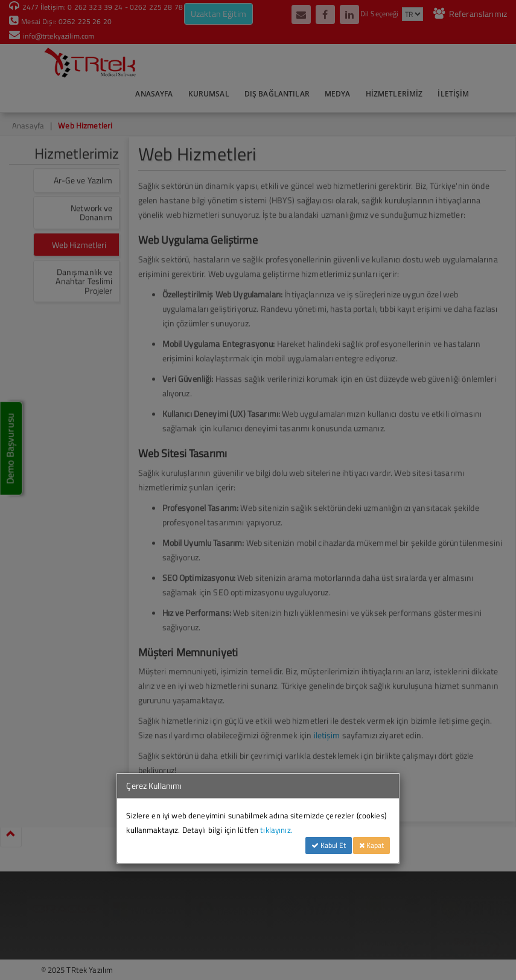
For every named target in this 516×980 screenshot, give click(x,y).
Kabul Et (329, 845)
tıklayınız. (276, 830)
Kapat (371, 845)
